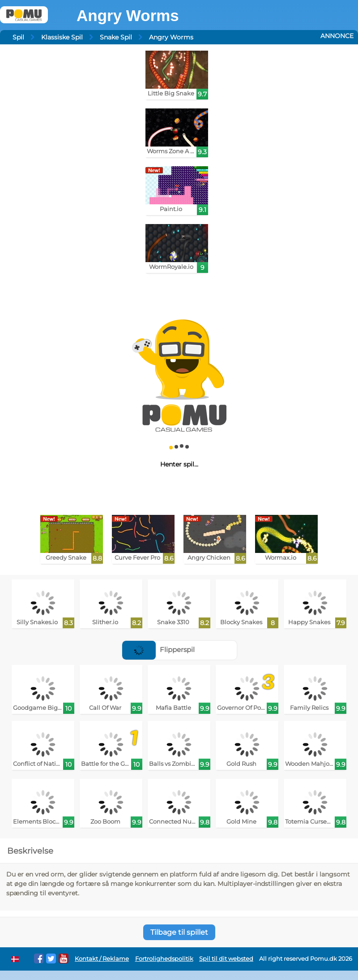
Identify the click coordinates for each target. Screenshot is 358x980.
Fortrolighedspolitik (164, 959)
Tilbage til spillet (179, 932)
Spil (18, 37)
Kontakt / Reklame (102, 959)
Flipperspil (158, 650)
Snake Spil (116, 37)
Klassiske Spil (62, 37)
